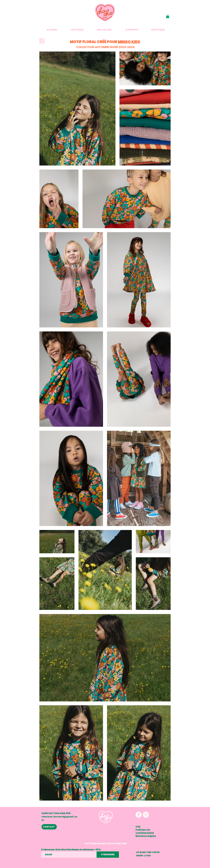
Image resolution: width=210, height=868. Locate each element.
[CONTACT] (49, 827)
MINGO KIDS (129, 42)
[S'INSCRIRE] (108, 855)
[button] (168, 16)
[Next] (42, 41)
